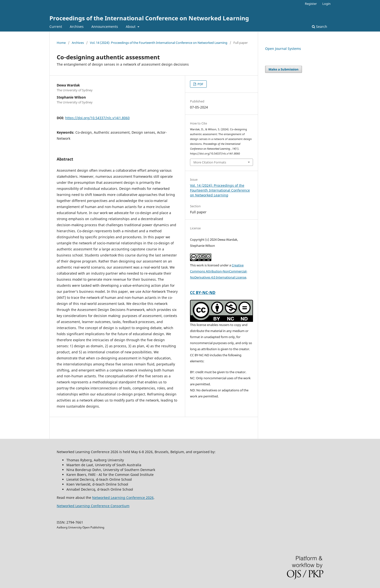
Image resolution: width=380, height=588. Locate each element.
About (131, 27)
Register (311, 4)
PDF (200, 84)
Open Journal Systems (283, 49)
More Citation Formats (210, 162)
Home (61, 43)
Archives (77, 27)
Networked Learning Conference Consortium (93, 506)
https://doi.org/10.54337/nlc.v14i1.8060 (97, 118)
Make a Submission (284, 69)
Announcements (105, 27)
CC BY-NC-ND (203, 293)
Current (56, 27)
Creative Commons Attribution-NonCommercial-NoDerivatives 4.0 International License (219, 271)
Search (320, 27)
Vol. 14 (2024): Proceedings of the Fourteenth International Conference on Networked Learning (159, 43)
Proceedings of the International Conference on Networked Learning (149, 18)
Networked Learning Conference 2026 (123, 498)
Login (326, 4)
